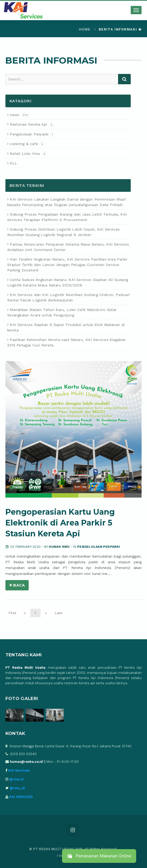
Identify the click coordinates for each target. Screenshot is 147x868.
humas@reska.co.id (26, 762)
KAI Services (19, 770)
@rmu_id (17, 788)
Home (85, 29)
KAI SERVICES (21, 797)
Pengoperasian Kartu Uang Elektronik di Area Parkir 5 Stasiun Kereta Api (60, 523)
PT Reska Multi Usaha (26, 668)
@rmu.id (16, 779)
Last (58, 613)
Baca (17, 585)
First (12, 613)
